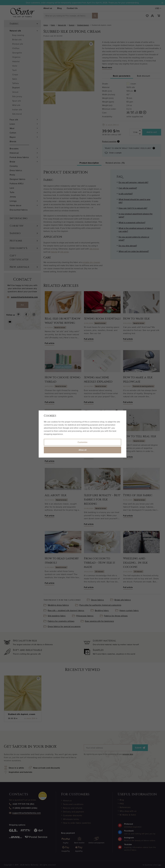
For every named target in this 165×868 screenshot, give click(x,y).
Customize (82, 442)
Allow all (83, 450)
